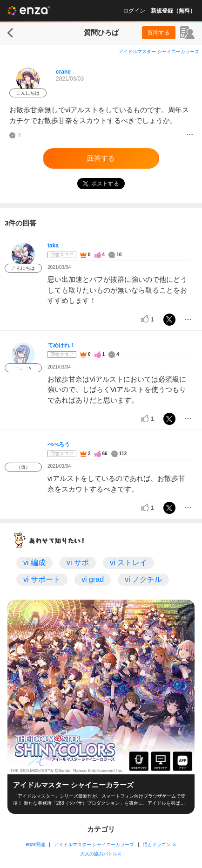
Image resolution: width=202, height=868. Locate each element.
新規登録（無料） (173, 11)
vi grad (93, 579)
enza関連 (35, 844)
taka (53, 246)
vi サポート (42, 579)
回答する (101, 158)
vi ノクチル (143, 579)
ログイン (134, 11)
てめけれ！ (61, 345)
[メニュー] (190, 135)
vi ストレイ (128, 563)
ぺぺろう (59, 444)
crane (63, 72)
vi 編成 (34, 563)
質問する (159, 33)
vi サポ (78, 563)
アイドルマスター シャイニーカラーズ (159, 51)
